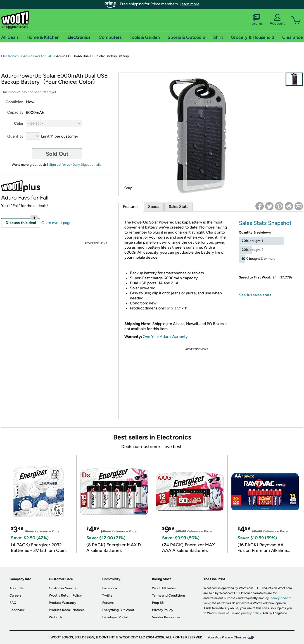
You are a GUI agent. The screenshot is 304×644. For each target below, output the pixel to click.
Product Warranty (62, 603)
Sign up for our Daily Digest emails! (76, 165)
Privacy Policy (162, 610)
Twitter (108, 595)
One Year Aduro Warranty (165, 337)
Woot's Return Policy (65, 595)
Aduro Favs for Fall (37, 56)
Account (277, 20)
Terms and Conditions (169, 595)
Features (131, 207)
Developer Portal (115, 617)
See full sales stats (255, 295)
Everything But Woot (118, 610)
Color (19, 123)
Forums (256, 20)
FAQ (13, 603)
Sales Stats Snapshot (265, 223)
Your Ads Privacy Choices (227, 637)
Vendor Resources (166, 617)
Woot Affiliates (164, 588)
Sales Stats (179, 207)
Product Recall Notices (67, 610)
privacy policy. (251, 613)
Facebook (110, 588)
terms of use (226, 613)
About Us (17, 588)
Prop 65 (158, 603)
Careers (16, 595)
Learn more (190, 4)
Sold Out (57, 154)
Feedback (17, 610)
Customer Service (63, 588)
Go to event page (56, 223)
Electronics (10, 56)
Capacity (15, 112)
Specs (154, 207)
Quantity (15, 136)
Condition (15, 102)
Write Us (56, 617)
